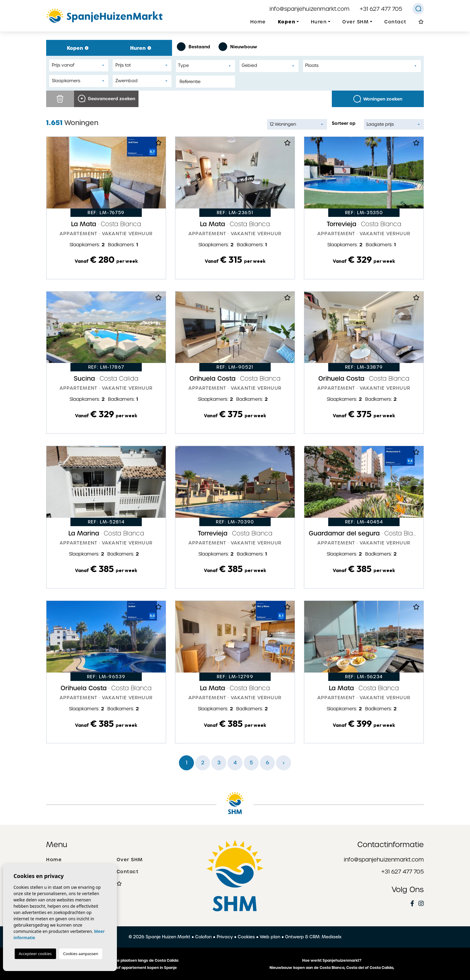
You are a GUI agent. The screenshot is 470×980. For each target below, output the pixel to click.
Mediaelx (332, 937)
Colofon (203, 937)
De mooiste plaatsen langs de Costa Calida (138, 961)
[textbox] (207, 66)
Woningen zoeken (378, 99)
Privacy (225, 937)
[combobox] (205, 66)
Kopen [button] (287, 22)
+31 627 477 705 (381, 9)
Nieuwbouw (238, 47)
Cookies (246, 937)
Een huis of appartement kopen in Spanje (138, 968)
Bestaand (193, 47)
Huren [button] (319, 22)
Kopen (78, 48)
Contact (395, 22)
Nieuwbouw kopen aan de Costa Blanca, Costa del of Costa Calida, (332, 968)
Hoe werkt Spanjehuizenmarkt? (332, 961)
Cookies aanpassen (81, 954)
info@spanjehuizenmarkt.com (309, 9)
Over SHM (130, 860)
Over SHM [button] (355, 22)
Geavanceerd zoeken (107, 99)
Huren (141, 48)
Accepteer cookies (35, 954)
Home (258, 22)
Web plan (270, 937)
